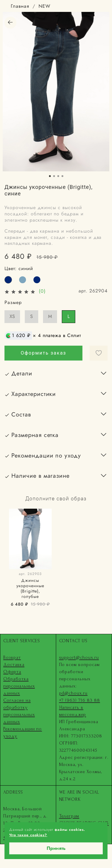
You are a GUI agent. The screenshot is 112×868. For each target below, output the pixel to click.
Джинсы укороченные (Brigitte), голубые (30, 588)
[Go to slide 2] (54, 176)
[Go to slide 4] (62, 176)
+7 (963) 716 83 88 (80, 700)
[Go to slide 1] (50, 176)
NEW (45, 6)
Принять (56, 848)
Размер (13, 302)
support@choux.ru (79, 657)
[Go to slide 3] (58, 176)
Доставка (14, 665)
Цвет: (19, 268)
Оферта (12, 672)
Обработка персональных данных (19, 686)
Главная (20, 6)
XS (12, 316)
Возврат (12, 657)
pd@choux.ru (73, 693)
